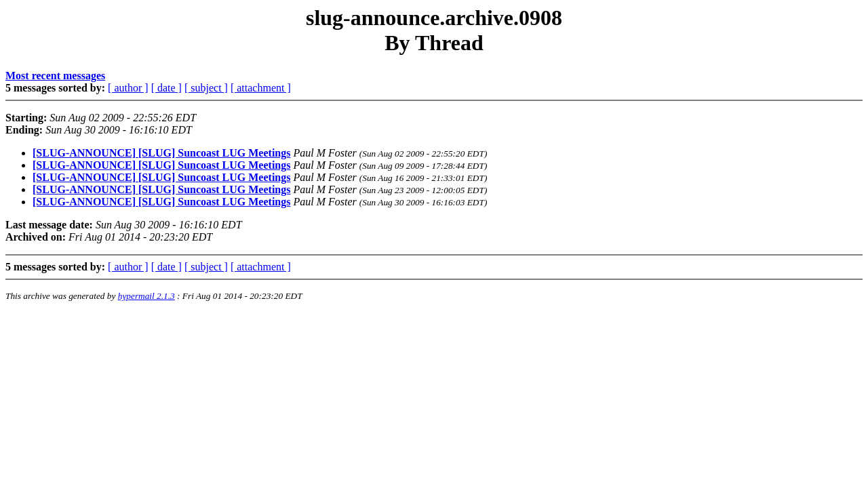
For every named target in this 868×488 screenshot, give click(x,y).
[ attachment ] (261, 88)
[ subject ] (206, 88)
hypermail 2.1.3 (146, 296)
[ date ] (166, 88)
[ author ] (128, 88)
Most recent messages (55, 76)
